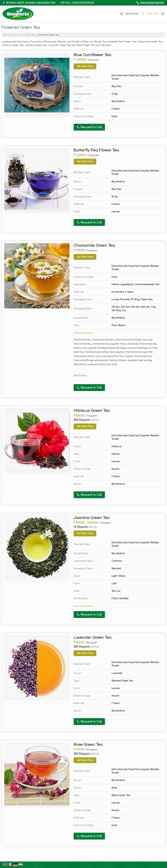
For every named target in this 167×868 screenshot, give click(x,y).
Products (17, 35)
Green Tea (30, 35)
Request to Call (89, 127)
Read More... (81, 376)
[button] (152, 3)
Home (6, 35)
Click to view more (83, 333)
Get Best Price (85, 66)
